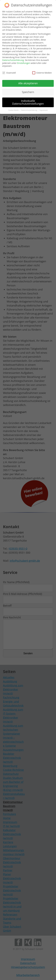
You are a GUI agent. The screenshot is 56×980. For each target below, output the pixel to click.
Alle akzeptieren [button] (28, 83)
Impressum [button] (44, 110)
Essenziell (9, 72)
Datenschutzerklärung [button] (29, 110)
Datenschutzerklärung (13, 59)
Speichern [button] (28, 91)
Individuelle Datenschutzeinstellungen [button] (28, 102)
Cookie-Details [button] (14, 110)
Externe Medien (42, 72)
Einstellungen (24, 62)
